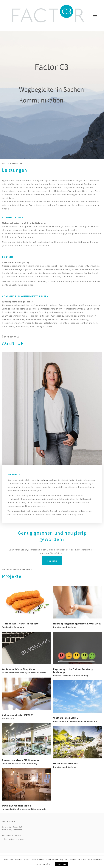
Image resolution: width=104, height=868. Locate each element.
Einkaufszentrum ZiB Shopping (21, 760)
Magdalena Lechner (47, 480)
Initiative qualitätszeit (16, 806)
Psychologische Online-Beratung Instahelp (73, 671)
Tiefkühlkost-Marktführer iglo (20, 624)
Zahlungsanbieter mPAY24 (18, 715)
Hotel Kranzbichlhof (66, 764)
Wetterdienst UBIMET (67, 718)
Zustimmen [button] (62, 864)
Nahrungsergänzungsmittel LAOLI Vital (77, 624)
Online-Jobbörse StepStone (19, 669)
